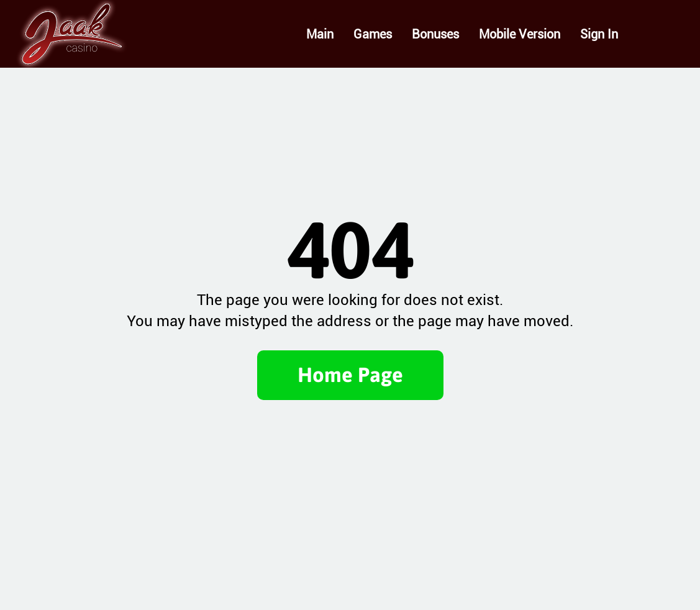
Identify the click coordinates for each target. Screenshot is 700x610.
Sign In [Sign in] (599, 34)
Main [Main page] (320, 34)
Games (373, 34)
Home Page (350, 375)
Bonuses (435, 34)
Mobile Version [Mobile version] (520, 34)
